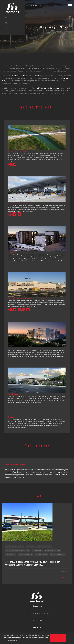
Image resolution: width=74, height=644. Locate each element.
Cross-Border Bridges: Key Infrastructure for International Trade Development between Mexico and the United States (32, 563)
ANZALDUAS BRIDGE (25, 555)
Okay (58, 638)
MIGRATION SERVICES (57, 555)
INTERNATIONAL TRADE (53, 551)
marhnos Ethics (37, 620)
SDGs (21, 547)
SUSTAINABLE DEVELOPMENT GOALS (17, 551)
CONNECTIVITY (10, 555)
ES (7, 29)
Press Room (37, 627)
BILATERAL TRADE (41, 555)
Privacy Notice (37, 606)
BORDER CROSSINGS (44, 547)
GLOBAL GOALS (11, 547)
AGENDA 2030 (37, 551)
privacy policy (12, 640)
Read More (62, 578)
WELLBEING (30, 547)
